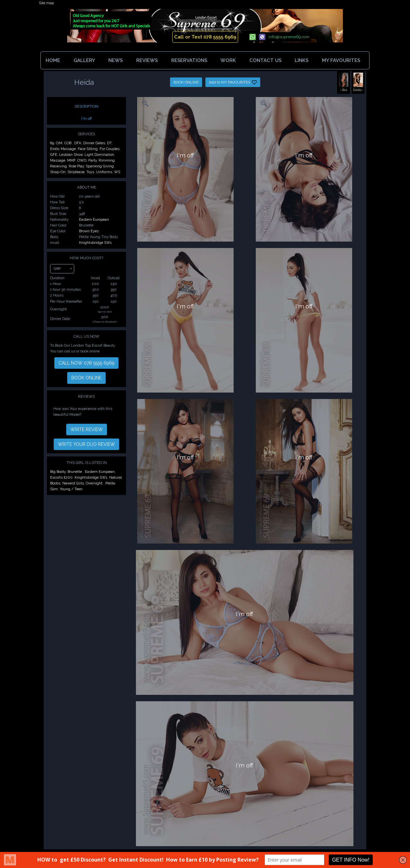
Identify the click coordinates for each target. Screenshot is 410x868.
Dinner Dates (94, 143)
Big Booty (58, 472)
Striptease (76, 172)
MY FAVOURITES (342, 60)
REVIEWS (147, 60)
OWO (82, 160)
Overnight (95, 483)
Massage (58, 160)
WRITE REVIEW (87, 430)
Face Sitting (88, 149)
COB (68, 143)
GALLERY (84, 60)
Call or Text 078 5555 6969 (205, 37)
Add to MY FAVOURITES (233, 82)
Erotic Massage (63, 149)
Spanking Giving (100, 166)
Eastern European (94, 219)
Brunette (75, 472)
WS (117, 172)
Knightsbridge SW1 (95, 243)
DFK (78, 143)
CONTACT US (265, 60)
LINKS (302, 60)
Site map (46, 3)
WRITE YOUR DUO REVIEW (86, 444)
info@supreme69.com (289, 37)
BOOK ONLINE (186, 82)
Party (93, 160)
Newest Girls (73, 483)
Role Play (76, 166)
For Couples (110, 149)
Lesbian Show (71, 155)
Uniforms (104, 172)
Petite (110, 483)
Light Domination (99, 155)
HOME (53, 60)
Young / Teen (71, 489)
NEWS (116, 60)
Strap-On (58, 172)
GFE (54, 155)
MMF (71, 160)
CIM (59, 143)
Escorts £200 (61, 477)
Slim (54, 489)
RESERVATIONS (189, 60)
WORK (228, 60)
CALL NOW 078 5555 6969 (86, 363)
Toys (90, 172)
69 (52, 143)
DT (109, 143)
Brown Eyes (89, 231)
